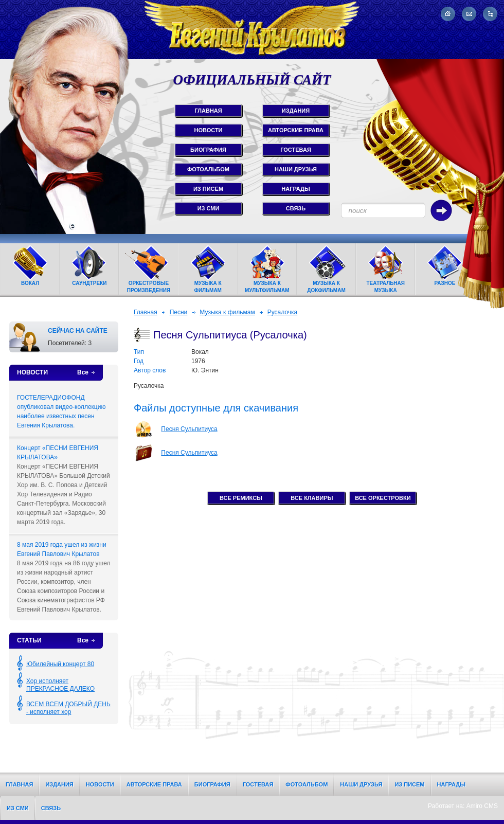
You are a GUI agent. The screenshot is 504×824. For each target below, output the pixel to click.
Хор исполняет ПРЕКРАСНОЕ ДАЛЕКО (60, 685)
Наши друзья (361, 784)
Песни (179, 312)
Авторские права (154, 784)
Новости (100, 784)
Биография (212, 784)
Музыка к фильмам (227, 312)
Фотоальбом (307, 784)
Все (83, 372)
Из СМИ (18, 808)
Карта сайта (490, 14)
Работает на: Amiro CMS (463, 806)
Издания (59, 784)
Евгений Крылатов (252, 30)
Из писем (409, 784)
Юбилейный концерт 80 (60, 664)
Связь (51, 808)
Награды (451, 784)
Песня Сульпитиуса (189, 429)
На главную (448, 14)
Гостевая (258, 784)
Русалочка (283, 312)
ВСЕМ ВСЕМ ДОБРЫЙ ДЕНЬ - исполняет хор (68, 708)
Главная (146, 312)
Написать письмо (469, 14)
